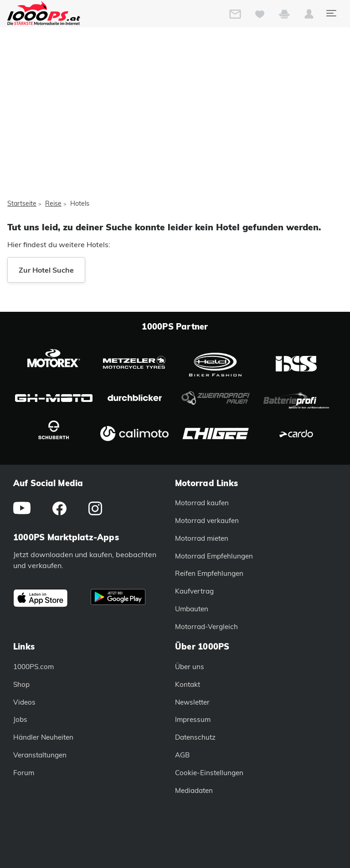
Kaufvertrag (194, 591)
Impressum (193, 719)
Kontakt (188, 684)
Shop (21, 684)
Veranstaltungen (40, 755)
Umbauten (192, 609)
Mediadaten (194, 790)
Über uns (190, 667)
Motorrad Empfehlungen (214, 556)
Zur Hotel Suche (46, 270)
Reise (53, 203)
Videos (24, 702)
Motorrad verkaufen (207, 520)
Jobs (20, 719)
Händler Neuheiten (43, 737)
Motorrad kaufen (202, 503)
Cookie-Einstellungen (209, 773)
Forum (24, 773)
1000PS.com (33, 667)
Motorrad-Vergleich (206, 627)
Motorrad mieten (202, 538)
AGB (182, 755)
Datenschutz (195, 737)
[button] (309, 16)
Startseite (22, 203)
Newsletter (192, 702)
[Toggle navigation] (331, 13)
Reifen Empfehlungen (209, 573)
